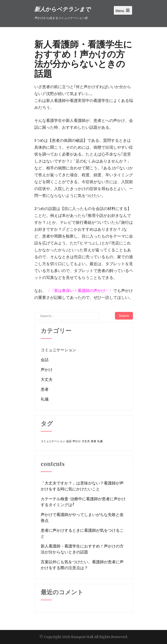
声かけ (47, 370)
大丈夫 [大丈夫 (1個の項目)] (86, 441)
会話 (45, 360)
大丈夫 (47, 379)
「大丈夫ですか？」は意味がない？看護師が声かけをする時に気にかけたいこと (82, 486)
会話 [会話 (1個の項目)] (69, 441)
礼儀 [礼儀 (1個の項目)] (100, 441)
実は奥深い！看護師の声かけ (80, 290)
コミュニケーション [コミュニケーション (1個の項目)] (53, 441)
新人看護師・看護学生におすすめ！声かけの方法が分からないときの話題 (82, 549)
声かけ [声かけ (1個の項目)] (77, 441)
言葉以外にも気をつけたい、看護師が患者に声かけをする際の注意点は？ (82, 565)
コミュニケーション (58, 350)
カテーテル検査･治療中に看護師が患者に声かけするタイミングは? (83, 502)
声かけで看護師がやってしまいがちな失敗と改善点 (82, 517)
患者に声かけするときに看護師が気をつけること (82, 533)
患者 (45, 389)
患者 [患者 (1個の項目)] (93, 441)
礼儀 (45, 399)
